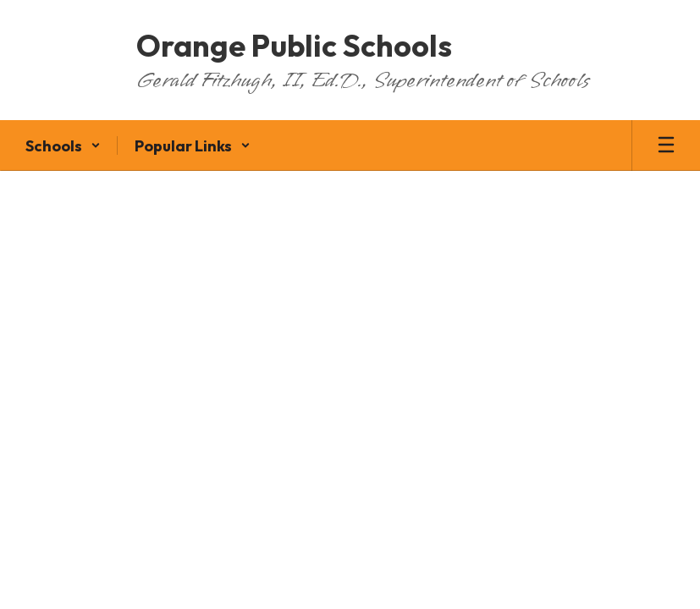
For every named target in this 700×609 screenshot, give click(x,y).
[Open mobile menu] (666, 145)
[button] (63, 145)
